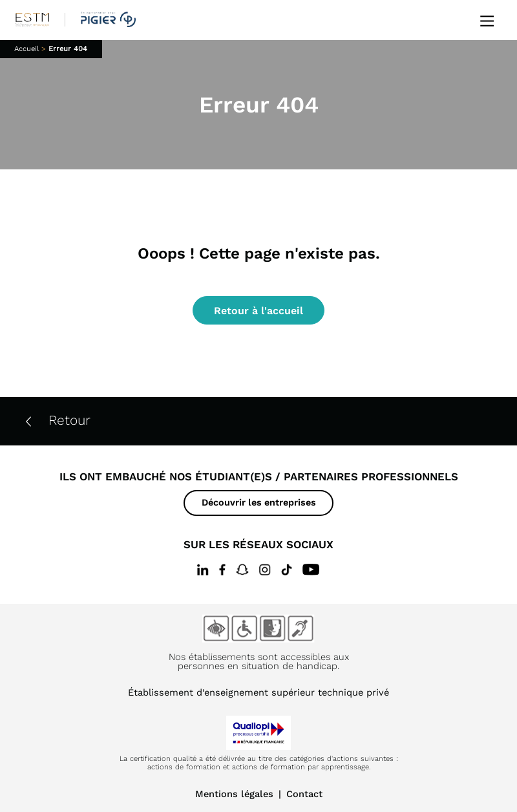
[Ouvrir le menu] (487, 19)
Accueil (26, 49)
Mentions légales (234, 794)
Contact (304, 794)
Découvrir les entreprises (259, 502)
